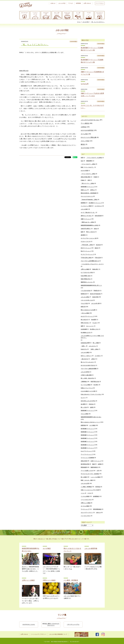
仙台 (82, 161)
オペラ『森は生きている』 (88, 212)
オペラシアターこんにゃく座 (89, 238)
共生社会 (91, 404)
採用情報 (78, 3)
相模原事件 (89, 161)
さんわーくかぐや (86, 241)
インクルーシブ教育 (86, 206)
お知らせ (53, 3)
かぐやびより (98, 206)
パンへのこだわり (86, 516)
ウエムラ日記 (84, 303)
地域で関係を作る (86, 279)
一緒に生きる (84, 359)
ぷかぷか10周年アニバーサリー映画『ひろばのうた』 (92, 337)
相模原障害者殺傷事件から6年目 (90, 225)
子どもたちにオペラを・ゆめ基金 (90, 474)
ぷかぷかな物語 (85, 352)
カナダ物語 (92, 425)
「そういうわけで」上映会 (88, 164)
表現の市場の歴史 (86, 177)
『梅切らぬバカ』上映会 (87, 222)
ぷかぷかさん (92, 346)
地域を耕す (95, 269)
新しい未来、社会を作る (87, 378)
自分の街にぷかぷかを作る (88, 401)
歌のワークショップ (86, 251)
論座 (82, 232)
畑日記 (83, 144)
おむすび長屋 (84, 171)
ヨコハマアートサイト (87, 512)
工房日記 (84, 127)
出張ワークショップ (96, 461)
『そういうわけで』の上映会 (94, 158)
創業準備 (83, 425)
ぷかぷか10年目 (85, 372)
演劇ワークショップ (86, 219)
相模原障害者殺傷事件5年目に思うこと (91, 285)
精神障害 (83, 203)
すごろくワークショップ (87, 254)
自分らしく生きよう (86, 356)
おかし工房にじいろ (57, 13)
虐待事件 (83, 235)
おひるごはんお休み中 (67, 13)
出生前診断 (84, 329)
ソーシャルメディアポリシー (38, 634)
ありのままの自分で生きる (88, 365)
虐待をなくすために (86, 216)
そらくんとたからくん (87, 196)
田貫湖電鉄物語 (97, 509)
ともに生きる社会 (86, 291)
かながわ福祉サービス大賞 (88, 391)
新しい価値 (96, 343)
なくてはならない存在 (87, 272)
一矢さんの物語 (85, 313)
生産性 (92, 407)
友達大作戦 (95, 297)
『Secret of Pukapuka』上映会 (89, 200)
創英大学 (83, 307)
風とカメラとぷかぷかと (87, 362)
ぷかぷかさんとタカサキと (100, 13)
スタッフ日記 (85, 141)
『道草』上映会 (94, 349)
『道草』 (83, 346)
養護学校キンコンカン (87, 282)
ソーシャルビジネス (86, 500)
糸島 (89, 180)
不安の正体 (98, 258)
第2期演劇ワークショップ (88, 445)
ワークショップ (85, 509)
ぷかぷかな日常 (85, 483)
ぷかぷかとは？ (24, 13)
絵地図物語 (96, 496)
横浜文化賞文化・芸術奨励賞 (89, 193)
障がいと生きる (91, 232)
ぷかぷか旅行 (84, 209)
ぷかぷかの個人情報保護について (58, 634)
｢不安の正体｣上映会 (86, 258)
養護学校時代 (94, 467)
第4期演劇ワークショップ (88, 438)
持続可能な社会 (95, 381)
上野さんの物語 (85, 269)
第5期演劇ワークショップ (88, 435)
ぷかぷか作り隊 (95, 303)
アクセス (71, 3)
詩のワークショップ (86, 248)
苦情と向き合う (85, 323)
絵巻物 (100, 464)
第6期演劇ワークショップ (88, 432)
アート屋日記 (85, 123)
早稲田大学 (97, 291)
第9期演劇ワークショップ (88, 187)
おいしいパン (90, 326)
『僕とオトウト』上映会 (87, 183)
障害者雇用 (84, 467)
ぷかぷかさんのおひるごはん (90, 120)
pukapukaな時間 (85, 343)
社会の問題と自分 (86, 276)
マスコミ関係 (84, 414)
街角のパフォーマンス (87, 388)
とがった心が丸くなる (87, 300)
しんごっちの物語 (95, 477)
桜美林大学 (84, 294)
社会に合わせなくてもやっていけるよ (91, 394)
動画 (94, 464)
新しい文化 (84, 407)
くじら (83, 493)
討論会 (83, 180)
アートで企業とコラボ (87, 471)
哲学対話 (98, 487)
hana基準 (94, 320)
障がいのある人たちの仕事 (88, 310)
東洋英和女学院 (85, 464)
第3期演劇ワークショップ (88, 441)
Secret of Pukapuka (95, 294)
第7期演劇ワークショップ (88, 429)
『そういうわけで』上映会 (88, 174)
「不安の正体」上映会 (87, 245)
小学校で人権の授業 (86, 375)
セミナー (83, 398)
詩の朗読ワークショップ (95, 203)
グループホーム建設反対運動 (89, 369)
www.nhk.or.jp (24, 71)
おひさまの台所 (46, 13)
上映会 (93, 359)
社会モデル (84, 349)
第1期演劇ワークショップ (88, 448)
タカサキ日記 (73, 42)
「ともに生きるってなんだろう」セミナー (92, 264)
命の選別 (83, 404)
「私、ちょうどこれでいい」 (98, 22)
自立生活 (98, 245)
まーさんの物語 (85, 506)
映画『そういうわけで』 (87, 167)
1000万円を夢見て (86, 229)
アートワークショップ (87, 454)
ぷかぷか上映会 (85, 297)
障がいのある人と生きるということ (90, 422)
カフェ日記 (84, 134)
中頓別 (95, 177)
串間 (82, 158)
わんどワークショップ (87, 451)
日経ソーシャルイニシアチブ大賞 (90, 490)
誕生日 (97, 248)
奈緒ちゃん (84, 190)
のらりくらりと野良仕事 (89, 137)
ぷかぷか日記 (62, 3)
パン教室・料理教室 (86, 487)
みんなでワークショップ (87, 316)
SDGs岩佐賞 (98, 216)
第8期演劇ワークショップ (88, 410)
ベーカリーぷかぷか (35, 13)
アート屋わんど (78, 13)
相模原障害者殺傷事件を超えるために (91, 417)
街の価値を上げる (86, 332)
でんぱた (89, 13)
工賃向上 (92, 190)
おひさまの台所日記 (87, 130)
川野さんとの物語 (86, 503)
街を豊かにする (94, 329)
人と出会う (98, 356)
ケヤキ (89, 493)
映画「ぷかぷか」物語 (87, 480)
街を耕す (96, 385)
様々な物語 (84, 477)
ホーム (79, 22)
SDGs (95, 229)
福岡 (82, 326)
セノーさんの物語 (86, 385)
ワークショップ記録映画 (87, 458)
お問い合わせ (87, 3)
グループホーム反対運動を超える (90, 261)
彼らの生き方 (84, 320)
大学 (98, 471)
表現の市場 (84, 461)
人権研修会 (84, 381)
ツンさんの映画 (85, 496)
